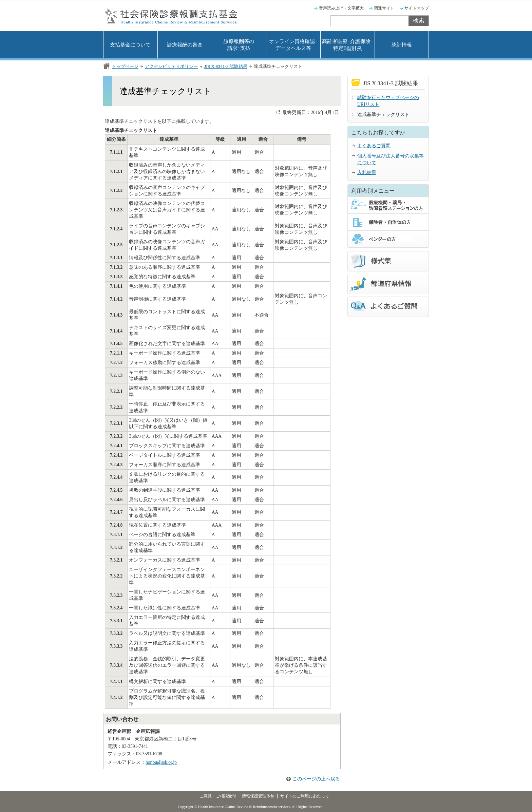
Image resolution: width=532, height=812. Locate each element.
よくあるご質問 (374, 146)
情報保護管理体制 (258, 796)
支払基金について (130, 45)
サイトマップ (417, 8)
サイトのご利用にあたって (305, 796)
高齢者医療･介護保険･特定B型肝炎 (348, 45)
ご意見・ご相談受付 (218, 796)
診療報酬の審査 (185, 45)
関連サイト (384, 8)
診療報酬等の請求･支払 (239, 45)
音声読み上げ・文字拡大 (341, 8)
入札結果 (367, 173)
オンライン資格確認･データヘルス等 (293, 45)
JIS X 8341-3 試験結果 (226, 66)
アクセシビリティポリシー (171, 66)
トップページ (125, 66)
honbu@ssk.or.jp (161, 762)
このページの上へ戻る (316, 779)
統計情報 (402, 45)
